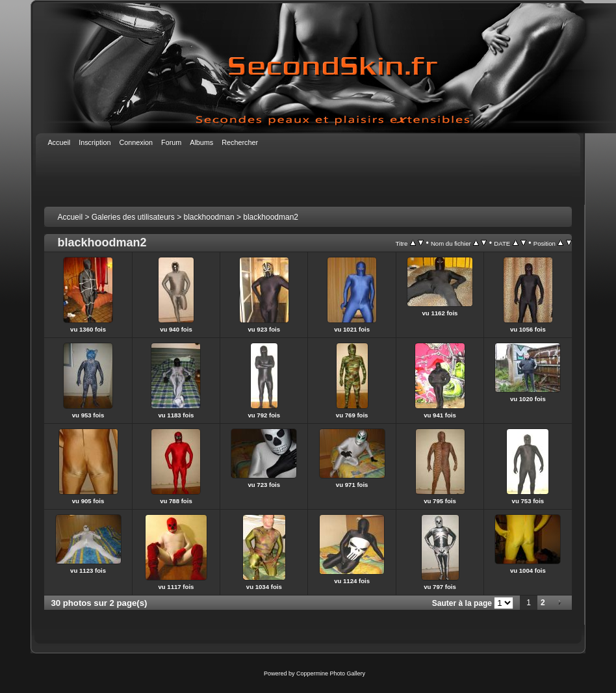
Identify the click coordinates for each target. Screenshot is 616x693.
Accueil (70, 217)
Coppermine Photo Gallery (331, 673)
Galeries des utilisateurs (133, 217)
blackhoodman (209, 217)
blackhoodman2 (271, 217)
